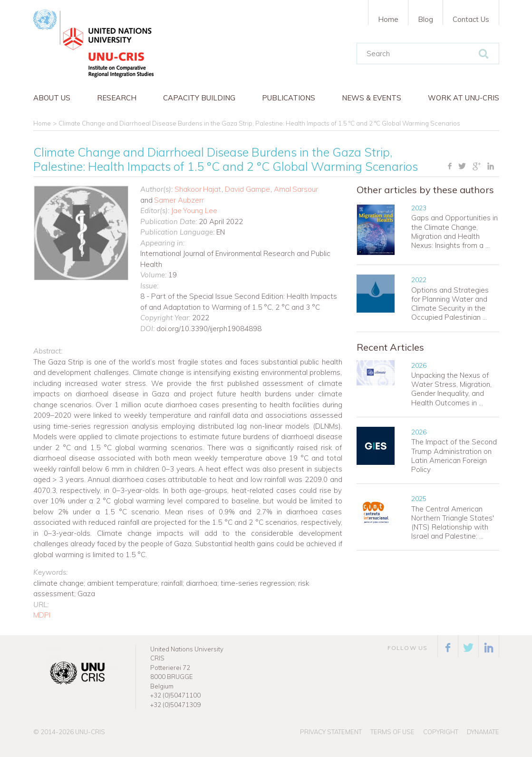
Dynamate (483, 732)
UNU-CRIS (90, 732)
